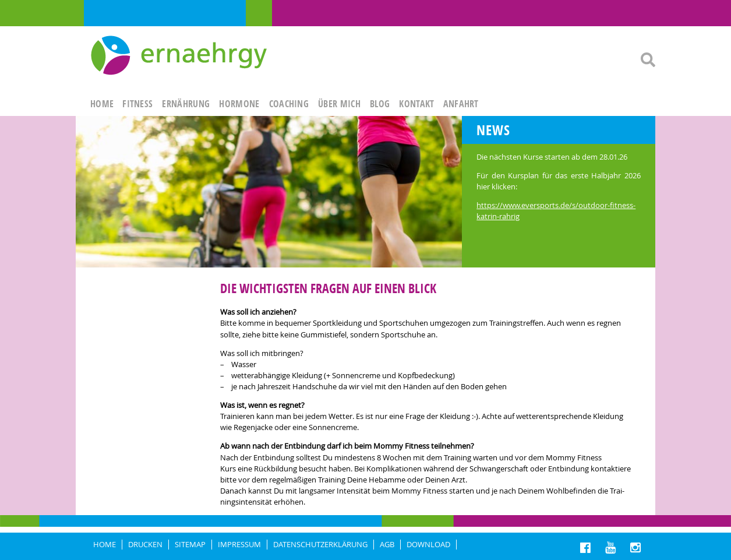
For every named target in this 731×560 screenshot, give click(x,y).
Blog (380, 104)
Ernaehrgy (180, 56)
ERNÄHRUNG (186, 104)
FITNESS (137, 104)
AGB (387, 545)
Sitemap (190, 545)
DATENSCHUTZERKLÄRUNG (320, 545)
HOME (102, 104)
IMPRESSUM (239, 545)
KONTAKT (416, 104)
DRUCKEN (145, 545)
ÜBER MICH (339, 104)
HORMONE (239, 104)
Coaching (289, 104)
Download (428, 545)
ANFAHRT (461, 104)
